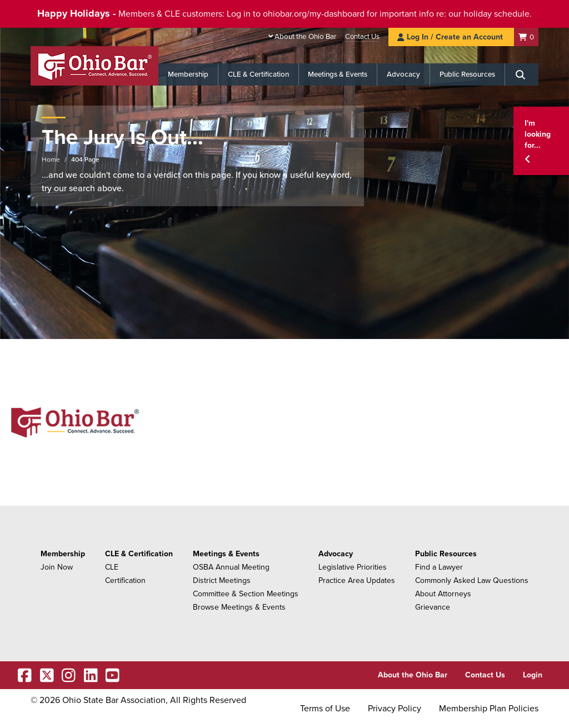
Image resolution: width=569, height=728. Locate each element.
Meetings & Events (338, 74)
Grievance (433, 607)
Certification (125, 580)
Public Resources (467, 74)
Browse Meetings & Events (239, 607)
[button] (541, 141)
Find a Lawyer (439, 567)
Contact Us (362, 37)
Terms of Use (325, 709)
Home (51, 159)
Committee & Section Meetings (246, 594)
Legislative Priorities (353, 567)
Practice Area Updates (357, 580)
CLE (112, 567)
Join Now (57, 567)
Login (533, 675)
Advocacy (403, 74)
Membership (188, 74)
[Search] (522, 74)
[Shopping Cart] (526, 37)
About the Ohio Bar (305, 37)
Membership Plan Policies (489, 709)
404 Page (85, 159)
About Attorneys (443, 594)
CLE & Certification (258, 74)
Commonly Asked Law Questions (472, 580)
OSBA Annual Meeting (231, 567)
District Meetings (222, 580)
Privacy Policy (395, 709)
